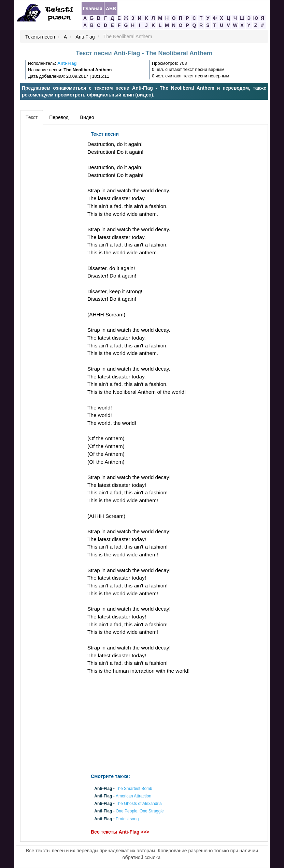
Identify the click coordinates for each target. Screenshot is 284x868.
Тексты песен (40, 37)
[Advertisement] (53, 230)
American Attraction (133, 796)
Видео (87, 117)
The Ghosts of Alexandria (139, 804)
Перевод (59, 117)
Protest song (127, 819)
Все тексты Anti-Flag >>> (120, 832)
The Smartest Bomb (134, 789)
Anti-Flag (85, 37)
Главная (93, 9)
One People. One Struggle (140, 811)
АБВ (111, 9)
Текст (32, 117)
